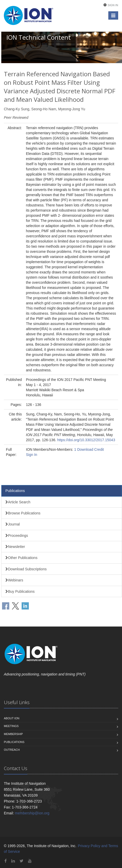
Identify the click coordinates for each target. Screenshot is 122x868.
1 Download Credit (89, 449)
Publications (15, 491)
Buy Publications (20, 591)
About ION (12, 718)
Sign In (113, 5)
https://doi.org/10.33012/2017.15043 (86, 440)
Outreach (12, 750)
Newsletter (15, 547)
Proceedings (17, 536)
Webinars (14, 580)
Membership (13, 734)
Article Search (18, 502)
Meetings (11, 726)
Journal (13, 524)
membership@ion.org (32, 813)
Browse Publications (23, 513)
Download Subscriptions (26, 569)
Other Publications (21, 558)
